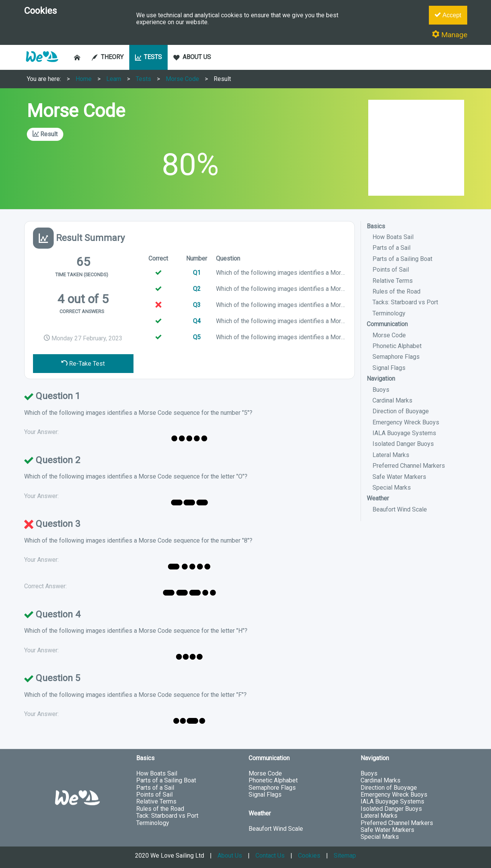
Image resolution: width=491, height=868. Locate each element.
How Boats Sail (393, 237)
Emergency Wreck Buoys (406, 422)
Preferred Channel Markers (409, 466)
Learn (114, 79)
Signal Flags (389, 368)
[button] (42, 66)
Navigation (381, 379)
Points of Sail (391, 270)
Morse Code (182, 79)
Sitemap (345, 856)
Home (84, 79)
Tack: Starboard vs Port (167, 816)
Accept (448, 15)
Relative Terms (393, 281)
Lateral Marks (391, 455)
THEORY (108, 57)
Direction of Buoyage (401, 411)
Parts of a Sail (391, 248)
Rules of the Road (396, 291)
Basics (376, 226)
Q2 (197, 289)
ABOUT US (192, 57)
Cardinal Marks (392, 400)
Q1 (197, 273)
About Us (230, 856)
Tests (143, 79)
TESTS (149, 57)
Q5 (197, 337)
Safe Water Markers (399, 477)
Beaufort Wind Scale (400, 509)
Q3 (197, 305)
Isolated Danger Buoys (403, 444)
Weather (378, 498)
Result (222, 79)
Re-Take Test (83, 364)
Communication (387, 324)
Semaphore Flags (396, 357)
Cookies (309, 856)
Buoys (381, 390)
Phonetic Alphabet (397, 346)
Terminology (389, 313)
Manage (450, 35)
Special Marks (392, 488)
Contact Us (270, 856)
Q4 (197, 321)
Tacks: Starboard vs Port (405, 302)
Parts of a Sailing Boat (402, 259)
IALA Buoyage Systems (404, 433)
